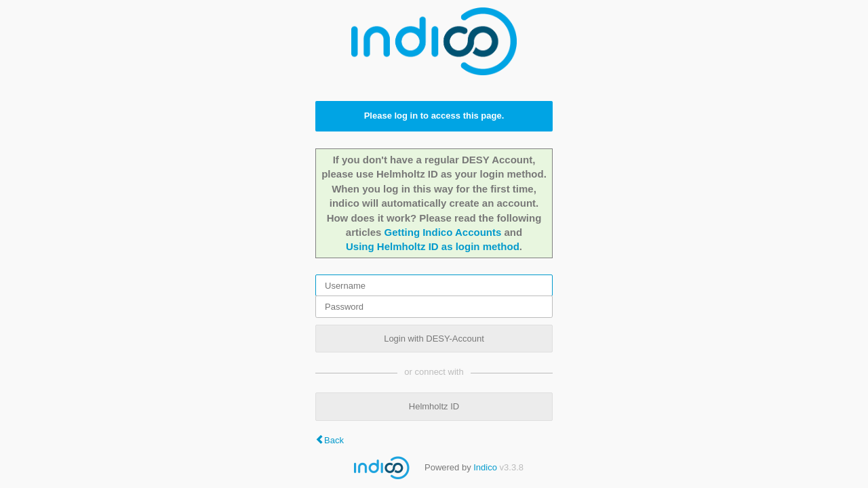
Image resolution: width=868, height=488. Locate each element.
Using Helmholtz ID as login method (433, 246)
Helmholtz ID (434, 406)
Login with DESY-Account (434, 339)
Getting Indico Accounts (443, 232)
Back (334, 440)
